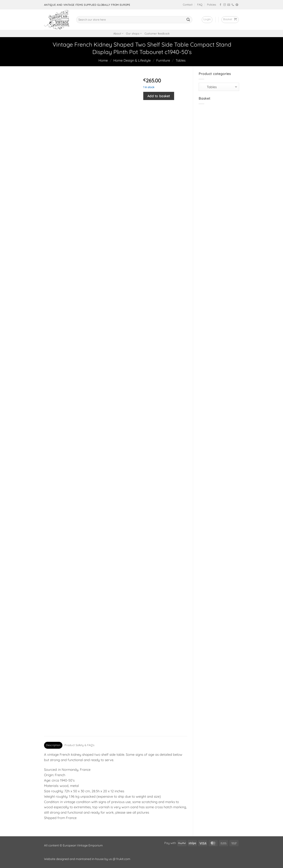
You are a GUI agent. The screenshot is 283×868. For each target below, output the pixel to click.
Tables (181, 60)
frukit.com (123, 859)
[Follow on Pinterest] (237, 5)
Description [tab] (53, 745)
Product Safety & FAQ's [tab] (79, 745)
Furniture (163, 60)
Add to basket (159, 96)
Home (103, 60)
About (118, 33)
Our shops (134, 33)
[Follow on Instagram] (225, 5)
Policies (212, 5)
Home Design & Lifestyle (132, 60)
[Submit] (188, 20)
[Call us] (233, 5)
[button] (207, 20)
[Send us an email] (229, 5)
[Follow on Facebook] (221, 5)
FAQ (200, 5)
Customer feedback (157, 34)
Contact (188, 5)
